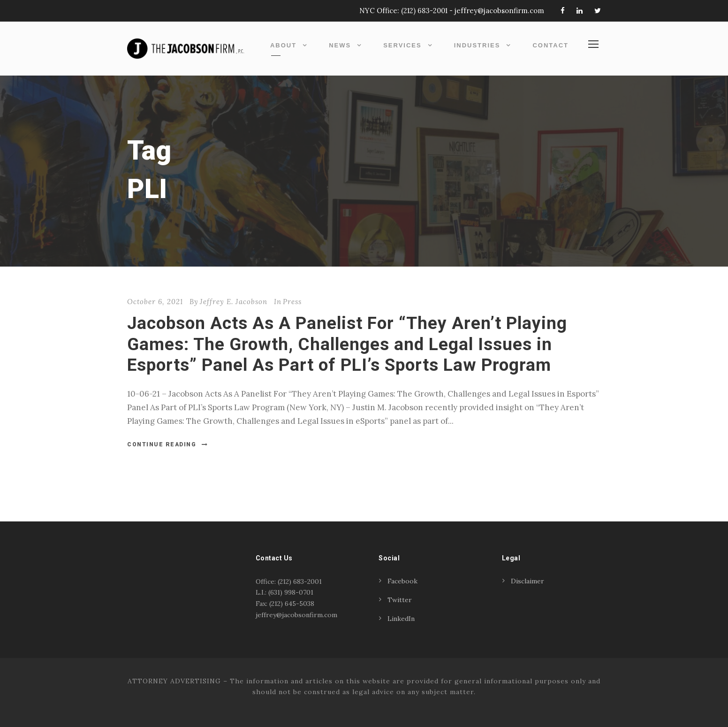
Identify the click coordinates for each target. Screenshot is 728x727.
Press (292, 302)
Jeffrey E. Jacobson (234, 302)
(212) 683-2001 (424, 11)
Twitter (400, 600)
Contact (550, 45)
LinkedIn (401, 619)
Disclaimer (527, 581)
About (283, 45)
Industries (477, 45)
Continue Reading (168, 444)
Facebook (402, 581)
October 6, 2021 (155, 302)
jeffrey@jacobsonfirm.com (499, 11)
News (340, 45)
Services (402, 45)
